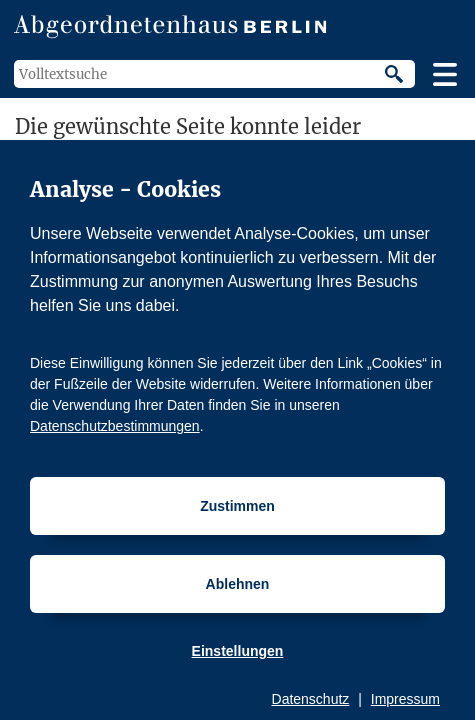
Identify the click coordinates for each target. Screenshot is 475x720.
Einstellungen (238, 651)
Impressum (405, 699)
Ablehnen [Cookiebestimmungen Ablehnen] (238, 584)
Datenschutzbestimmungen (115, 426)
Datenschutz (311, 699)
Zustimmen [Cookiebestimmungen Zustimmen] (237, 506)
